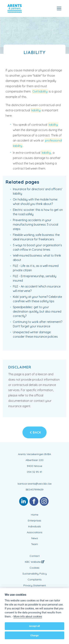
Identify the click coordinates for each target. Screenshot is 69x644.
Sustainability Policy (35, 574)
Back (35, 432)
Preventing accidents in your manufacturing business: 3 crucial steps (36, 224)
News (35, 538)
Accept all (34, 626)
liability (36, 110)
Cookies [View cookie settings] (34, 568)
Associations (35, 532)
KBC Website (35, 562)
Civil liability (40, 91)
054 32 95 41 (34, 472)
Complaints (35, 579)
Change (34, 635)
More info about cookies (28, 617)
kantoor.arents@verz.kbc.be (35, 484)
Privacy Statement (35, 585)
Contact (35, 556)
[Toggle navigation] (59, 8)
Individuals (34, 526)
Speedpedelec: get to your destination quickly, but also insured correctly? (37, 311)
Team (34, 544)
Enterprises (34, 521)
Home (35, 515)
